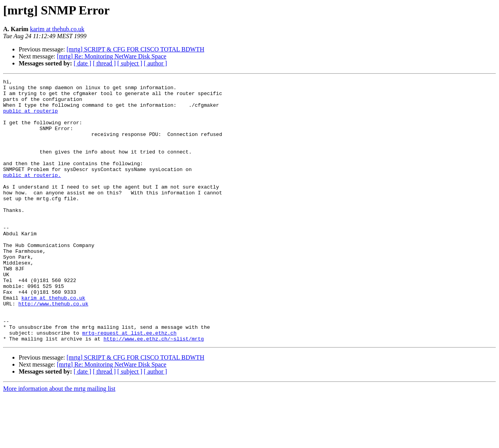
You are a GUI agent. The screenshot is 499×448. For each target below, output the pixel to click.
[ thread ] (104, 63)
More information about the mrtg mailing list (59, 441)
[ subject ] (130, 63)
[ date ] (82, 63)
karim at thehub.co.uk (57, 29)
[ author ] (156, 63)
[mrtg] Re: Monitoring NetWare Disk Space (112, 56)
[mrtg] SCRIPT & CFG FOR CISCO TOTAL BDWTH (135, 49)
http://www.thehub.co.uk (53, 349)
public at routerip (30, 118)
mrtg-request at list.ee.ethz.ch (129, 384)
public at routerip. (32, 195)
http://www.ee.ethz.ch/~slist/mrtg (153, 391)
